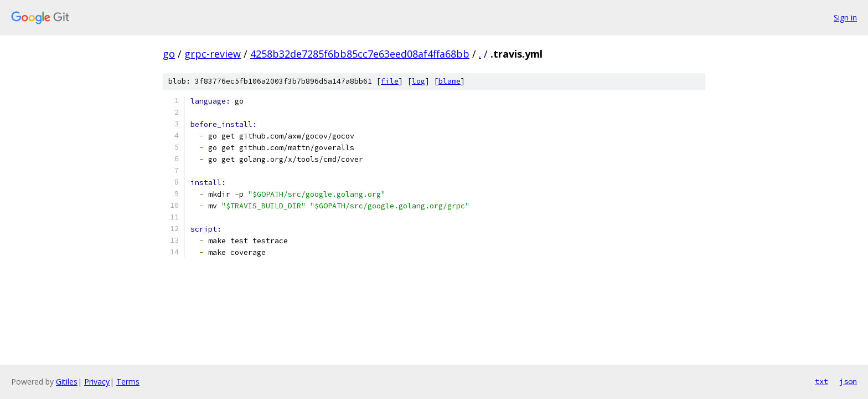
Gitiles (67, 382)
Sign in (845, 17)
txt (821, 381)
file (390, 81)
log (418, 81)
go (169, 54)
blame (449, 81)
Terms (128, 382)
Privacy (97, 382)
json (848, 381)
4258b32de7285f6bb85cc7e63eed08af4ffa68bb (360, 54)
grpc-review (213, 54)
